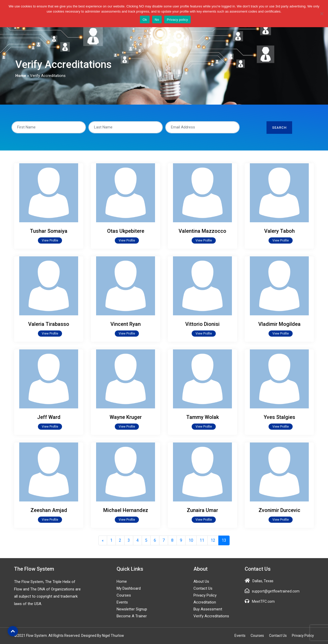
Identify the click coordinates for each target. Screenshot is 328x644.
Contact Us (203, 588)
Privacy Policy (205, 595)
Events (122, 602)
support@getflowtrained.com (276, 591)
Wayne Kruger (126, 417)
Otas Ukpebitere (126, 231)
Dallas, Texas (263, 581)
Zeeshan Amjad (49, 510)
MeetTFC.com (263, 601)
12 (213, 540)
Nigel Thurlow (113, 636)
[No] (322, 14)
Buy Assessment (208, 609)
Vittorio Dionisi (202, 324)
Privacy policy (177, 20)
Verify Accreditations (211, 616)
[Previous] (103, 540)
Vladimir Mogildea (279, 324)
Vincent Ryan (126, 324)
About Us (201, 581)
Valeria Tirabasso (49, 324)
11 (202, 540)
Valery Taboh (279, 231)
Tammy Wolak (203, 417)
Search (279, 128)
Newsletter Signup (132, 609)
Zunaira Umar (202, 510)
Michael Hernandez (126, 510)
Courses (124, 595)
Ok (145, 20)
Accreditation (205, 602)
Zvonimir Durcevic (279, 510)
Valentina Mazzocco (202, 231)
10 (191, 540)
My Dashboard (129, 588)
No (157, 20)
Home (21, 76)
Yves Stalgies (279, 417)
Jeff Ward (49, 417)
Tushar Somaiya (49, 231)
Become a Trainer (132, 616)
